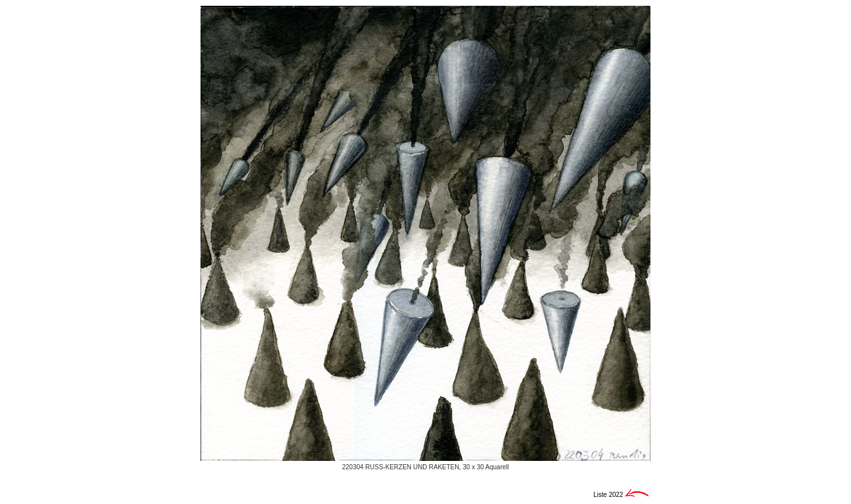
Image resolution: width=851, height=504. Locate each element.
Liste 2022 (609, 495)
